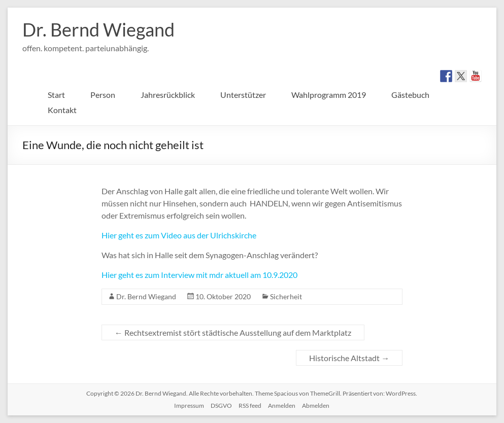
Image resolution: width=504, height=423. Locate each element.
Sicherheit (286, 296)
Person (103, 95)
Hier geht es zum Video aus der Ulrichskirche (180, 235)
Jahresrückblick (168, 95)
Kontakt (62, 110)
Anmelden (282, 406)
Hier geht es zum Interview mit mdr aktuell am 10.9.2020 (199, 275)
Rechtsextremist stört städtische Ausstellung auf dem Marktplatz (233, 332)
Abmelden (316, 406)
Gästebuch (410, 95)
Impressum (189, 406)
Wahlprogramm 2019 (329, 95)
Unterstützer (243, 95)
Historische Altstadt (349, 358)
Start (56, 95)
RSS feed (250, 406)
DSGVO (221, 406)
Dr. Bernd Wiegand (98, 29)
